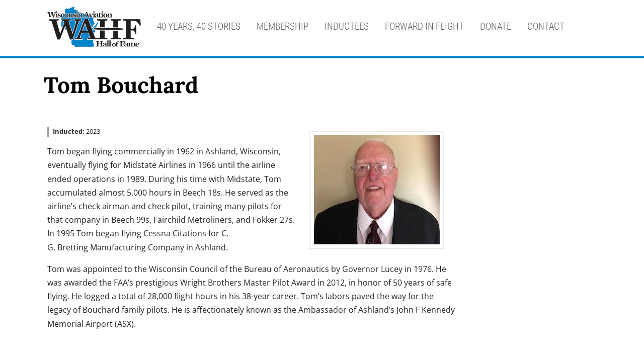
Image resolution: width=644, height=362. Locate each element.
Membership (283, 26)
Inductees (347, 26)
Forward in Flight (424, 26)
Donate (496, 26)
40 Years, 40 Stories (199, 26)
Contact (546, 26)
